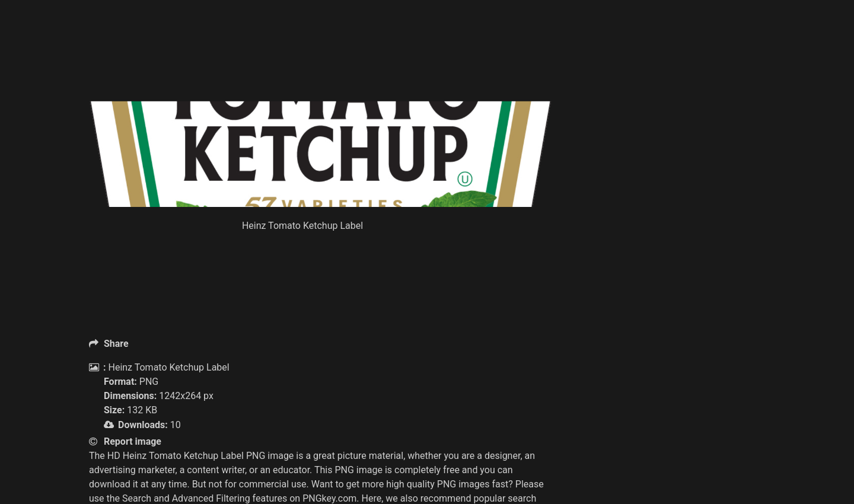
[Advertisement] (320, 71)
